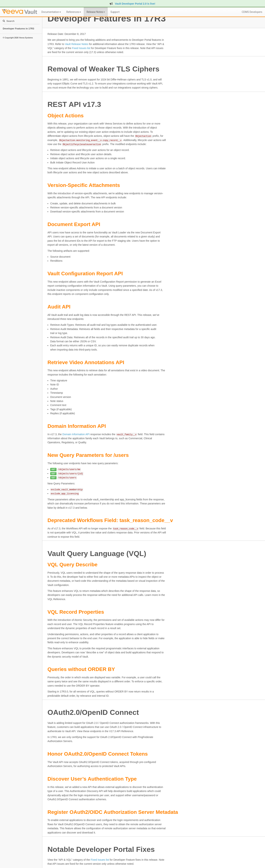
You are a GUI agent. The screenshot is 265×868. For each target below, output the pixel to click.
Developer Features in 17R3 (18, 29)
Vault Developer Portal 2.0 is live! (132, 4)
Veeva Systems (26, 38)
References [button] (74, 12)
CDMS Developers (252, 12)
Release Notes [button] (96, 12)
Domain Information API (76, 434)
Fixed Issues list (81, 48)
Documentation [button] (51, 12)
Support (115, 12)
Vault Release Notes (77, 44)
